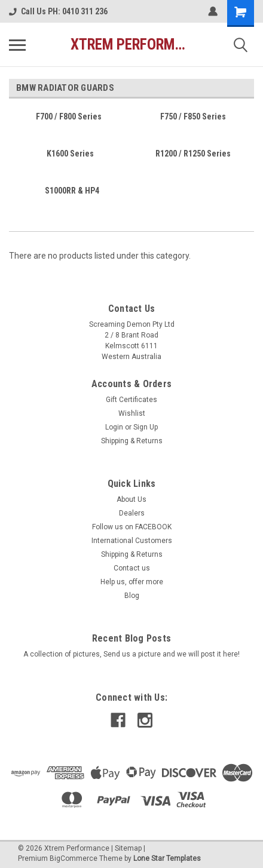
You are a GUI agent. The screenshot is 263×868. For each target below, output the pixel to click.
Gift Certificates (131, 400)
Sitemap (128, 848)
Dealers (132, 513)
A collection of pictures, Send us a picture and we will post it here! (131, 654)
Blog (132, 596)
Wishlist (132, 413)
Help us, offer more (132, 582)
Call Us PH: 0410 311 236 (58, 11)
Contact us (132, 568)
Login (114, 427)
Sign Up (146, 427)
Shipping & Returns (132, 441)
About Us (131, 499)
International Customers (132, 541)
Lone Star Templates (167, 858)
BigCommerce (74, 858)
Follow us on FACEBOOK (132, 527)
